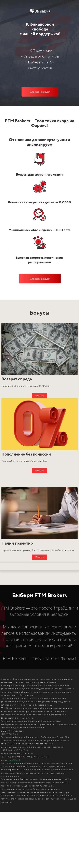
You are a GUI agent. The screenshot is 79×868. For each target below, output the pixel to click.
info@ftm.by (15, 760)
